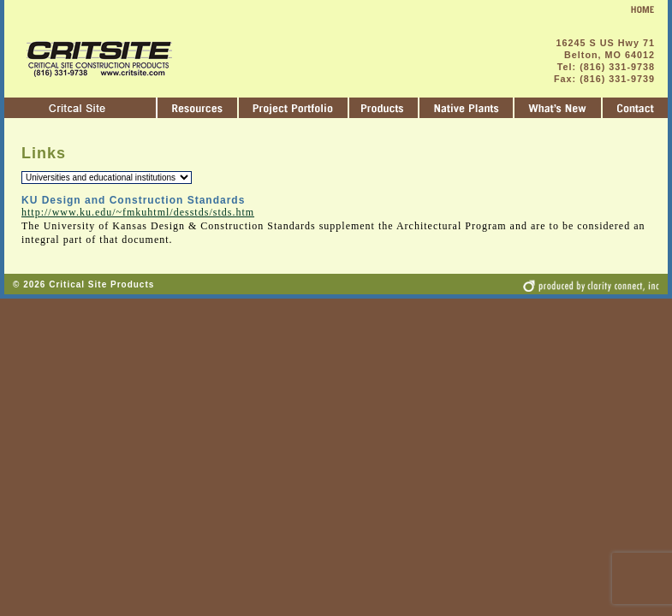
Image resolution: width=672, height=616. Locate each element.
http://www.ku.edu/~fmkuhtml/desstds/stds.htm (138, 212)
